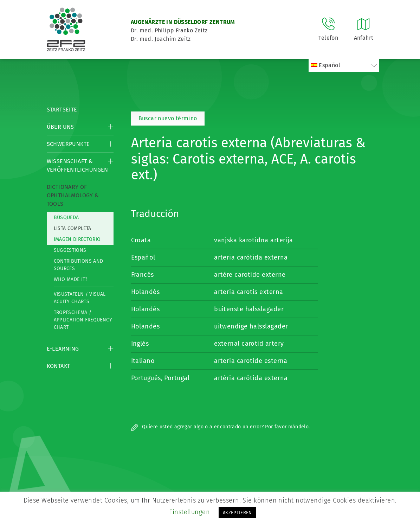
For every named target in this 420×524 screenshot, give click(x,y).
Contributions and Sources (79, 265)
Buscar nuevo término (168, 118)
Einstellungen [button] (189, 512)
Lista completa (73, 228)
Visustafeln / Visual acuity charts (80, 298)
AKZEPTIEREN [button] (237, 513)
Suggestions (70, 250)
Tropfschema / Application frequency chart (83, 320)
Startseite (62, 110)
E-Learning (63, 349)
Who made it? (71, 279)
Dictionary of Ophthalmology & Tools (73, 195)
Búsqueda (66, 218)
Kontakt (59, 366)
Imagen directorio (77, 239)
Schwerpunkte (68, 144)
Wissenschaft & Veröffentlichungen (77, 165)
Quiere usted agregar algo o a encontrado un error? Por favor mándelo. (221, 427)
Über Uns (60, 127)
